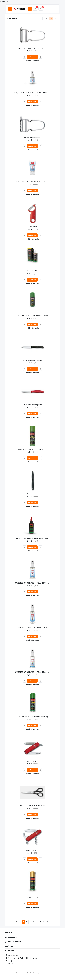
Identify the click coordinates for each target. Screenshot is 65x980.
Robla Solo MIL (32, 271)
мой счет (9, 946)
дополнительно (12, 942)
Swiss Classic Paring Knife (32, 360)
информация (11, 937)
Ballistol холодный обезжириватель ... (32, 449)
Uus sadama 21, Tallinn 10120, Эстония (23, 958)
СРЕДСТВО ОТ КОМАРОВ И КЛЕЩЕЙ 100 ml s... (32, 583)
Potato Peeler (32, 226)
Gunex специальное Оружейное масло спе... (32, 538)
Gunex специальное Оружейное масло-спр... (33, 316)
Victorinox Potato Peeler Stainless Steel (32, 48)
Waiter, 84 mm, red (32, 850)
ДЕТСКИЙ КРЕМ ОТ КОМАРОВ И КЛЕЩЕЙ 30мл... (32, 182)
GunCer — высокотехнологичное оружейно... (33, 895)
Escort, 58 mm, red (32, 761)
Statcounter (4, 1)
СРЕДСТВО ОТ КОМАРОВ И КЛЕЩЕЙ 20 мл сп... (32, 93)
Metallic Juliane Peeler (32, 137)
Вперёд (46, 922)
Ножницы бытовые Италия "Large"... (32, 806)
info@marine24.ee (15, 961)
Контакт (9, 951)
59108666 (12, 964)
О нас (8, 932)
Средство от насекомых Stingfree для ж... (32, 627)
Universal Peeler (32, 494)
